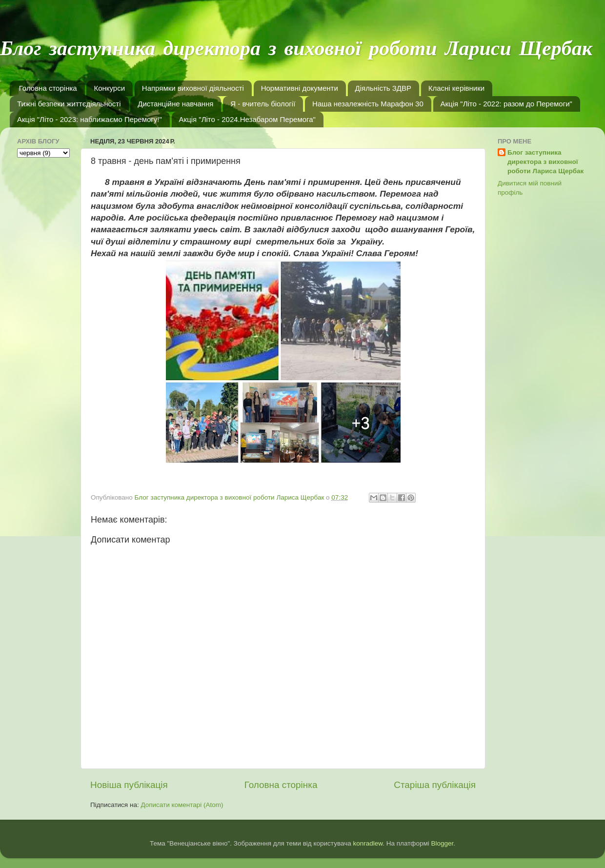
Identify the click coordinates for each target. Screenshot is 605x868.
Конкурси (109, 88)
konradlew (368, 843)
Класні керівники (456, 88)
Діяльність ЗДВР (383, 88)
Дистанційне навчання (175, 104)
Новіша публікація (129, 785)
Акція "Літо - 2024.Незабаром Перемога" (247, 119)
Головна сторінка (48, 88)
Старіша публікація (435, 785)
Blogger (443, 843)
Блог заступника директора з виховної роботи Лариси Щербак (296, 50)
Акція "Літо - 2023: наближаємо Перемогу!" (90, 119)
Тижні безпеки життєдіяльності (69, 104)
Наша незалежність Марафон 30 (368, 104)
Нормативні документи (300, 88)
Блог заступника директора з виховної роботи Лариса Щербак (545, 162)
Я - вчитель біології (263, 104)
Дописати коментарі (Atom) (182, 805)
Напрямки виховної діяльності (193, 88)
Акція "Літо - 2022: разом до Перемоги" (506, 104)
